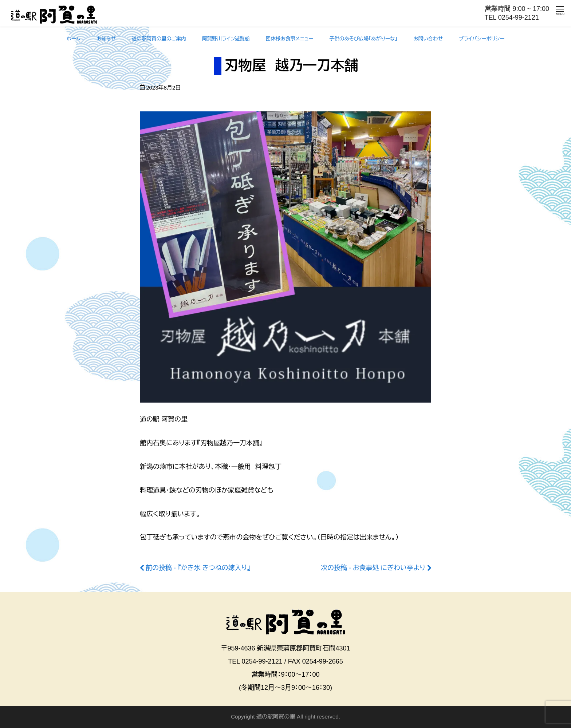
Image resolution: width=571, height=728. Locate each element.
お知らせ (106, 39)
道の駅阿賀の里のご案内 (159, 39)
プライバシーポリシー (482, 39)
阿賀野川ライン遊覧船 (226, 39)
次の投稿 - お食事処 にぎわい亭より (373, 568)
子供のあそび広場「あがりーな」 (364, 39)
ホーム (74, 39)
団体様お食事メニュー (290, 39)
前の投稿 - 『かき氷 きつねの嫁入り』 (198, 568)
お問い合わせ (428, 39)
